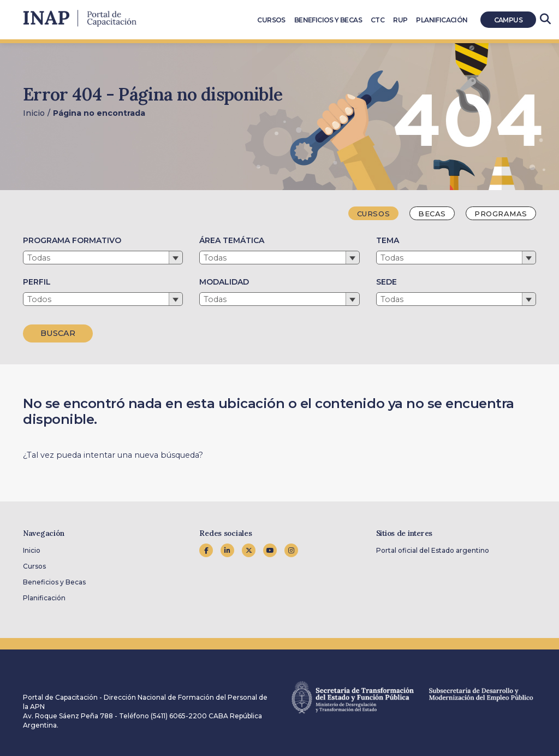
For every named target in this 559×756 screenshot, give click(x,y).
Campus (508, 20)
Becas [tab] (432, 214)
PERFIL (37, 282)
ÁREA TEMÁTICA (232, 240)
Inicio (34, 113)
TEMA (388, 240)
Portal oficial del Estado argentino (433, 550)
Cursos (34, 566)
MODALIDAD (224, 282)
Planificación (44, 598)
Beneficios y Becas (54, 582)
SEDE (386, 282)
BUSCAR (58, 333)
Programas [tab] (501, 214)
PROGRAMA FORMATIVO (72, 240)
